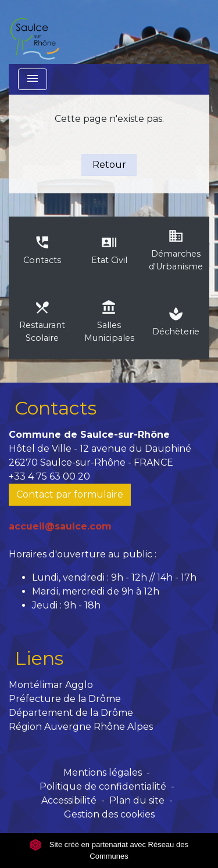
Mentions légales (103, 772)
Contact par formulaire (70, 494)
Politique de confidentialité (103, 786)
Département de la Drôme (71, 713)
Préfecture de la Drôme (65, 699)
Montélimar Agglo (51, 685)
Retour (109, 165)
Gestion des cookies (109, 814)
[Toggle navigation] (33, 79)
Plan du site (137, 800)
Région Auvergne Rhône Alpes (81, 727)
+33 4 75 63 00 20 (49, 476)
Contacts (56, 408)
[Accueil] (34, 32)
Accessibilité (69, 800)
